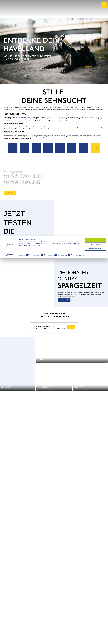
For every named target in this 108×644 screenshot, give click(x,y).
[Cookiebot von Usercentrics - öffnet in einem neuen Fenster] (10, 19)
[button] (13, 152)
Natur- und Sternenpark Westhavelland (23, 121)
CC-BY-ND (106, 87)
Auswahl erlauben (96, 8)
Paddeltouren (49, 141)
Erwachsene (56, 332)
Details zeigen (78, 19)
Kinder (64, 332)
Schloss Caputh (63, 131)
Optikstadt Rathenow (29, 133)
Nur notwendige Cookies (96, 12)
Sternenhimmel (74, 139)
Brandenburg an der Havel (94, 131)
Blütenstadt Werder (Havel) (11, 133)
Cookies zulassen (96, 4)
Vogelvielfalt (28, 139)
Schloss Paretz (50, 131)
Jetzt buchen (71, 331)
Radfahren (27, 141)
